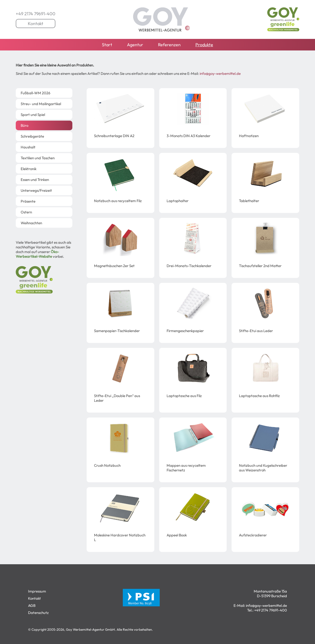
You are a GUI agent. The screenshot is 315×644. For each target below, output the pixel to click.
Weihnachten (31, 223)
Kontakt (36, 24)
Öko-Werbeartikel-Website (37, 254)
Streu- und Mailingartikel (41, 104)
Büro (24, 125)
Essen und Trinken (35, 180)
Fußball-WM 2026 (35, 93)
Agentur (135, 45)
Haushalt (28, 147)
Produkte (204, 45)
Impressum (37, 591)
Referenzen (169, 45)
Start (107, 45)
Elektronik (29, 169)
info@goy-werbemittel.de (220, 73)
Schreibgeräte (32, 136)
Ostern (26, 212)
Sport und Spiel (33, 115)
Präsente (28, 201)
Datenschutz (38, 613)
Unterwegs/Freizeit (36, 190)
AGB (32, 605)
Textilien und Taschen (38, 158)
